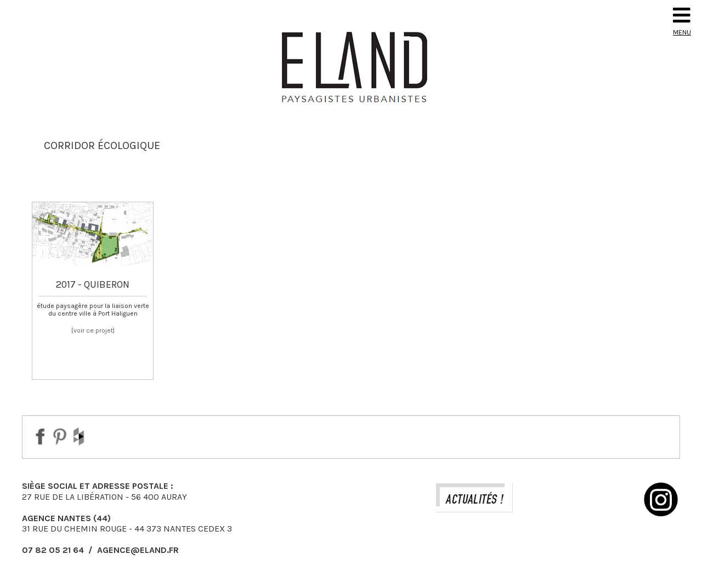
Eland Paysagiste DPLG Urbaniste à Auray (351, 67)
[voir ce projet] (93, 330)
